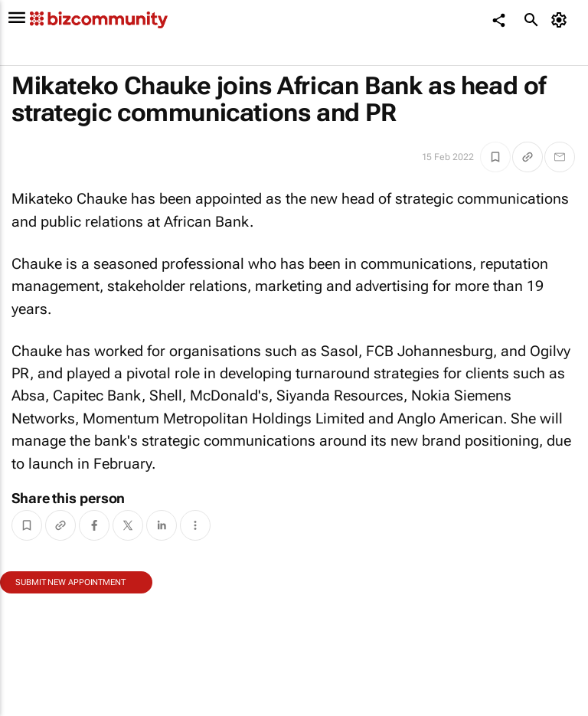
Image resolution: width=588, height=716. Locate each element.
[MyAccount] (562, 20)
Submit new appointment (70, 582)
